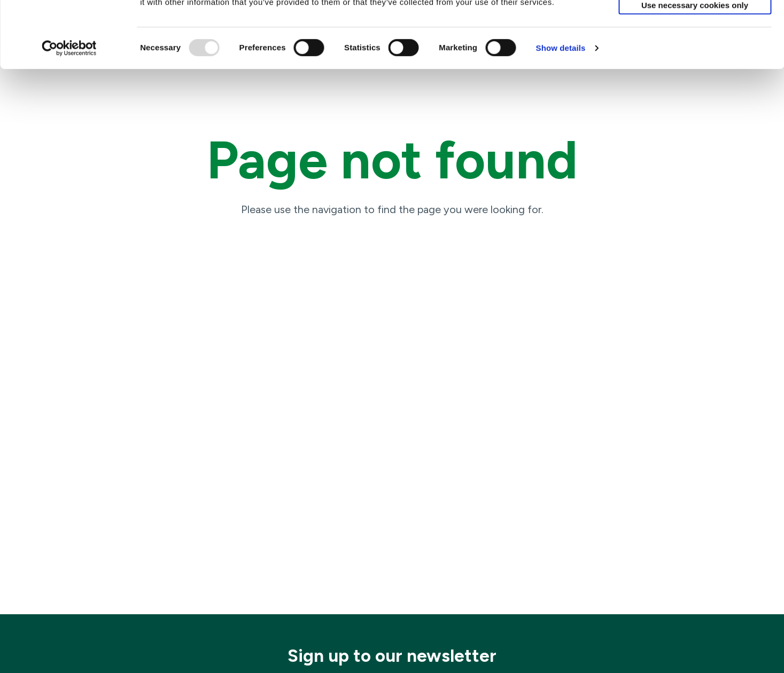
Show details (561, 110)
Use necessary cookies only (695, 68)
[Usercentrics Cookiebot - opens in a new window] (69, 111)
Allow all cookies (695, 22)
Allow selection (694, 45)
